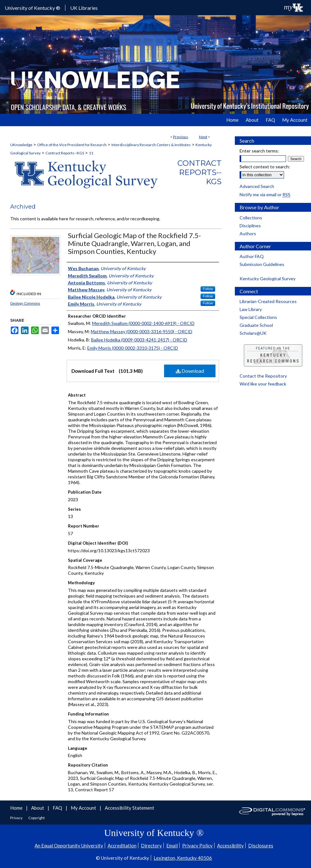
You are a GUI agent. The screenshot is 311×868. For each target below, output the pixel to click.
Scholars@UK (253, 333)
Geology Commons (25, 303)
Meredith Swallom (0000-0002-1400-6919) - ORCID (143, 323)
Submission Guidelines (262, 264)
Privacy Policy (197, 845)
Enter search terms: (259, 151)
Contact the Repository (263, 376)
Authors (248, 233)
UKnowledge (21, 145)
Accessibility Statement (129, 808)
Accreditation (122, 845)
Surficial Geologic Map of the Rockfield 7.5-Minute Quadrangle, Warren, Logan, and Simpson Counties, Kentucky (134, 243)
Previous (181, 137)
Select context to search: (265, 167)
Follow (208, 289)
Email (172, 845)
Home (17, 808)
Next (203, 137)
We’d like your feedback (263, 384)
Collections (251, 218)
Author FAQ (252, 256)
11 (91, 153)
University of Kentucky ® (33, 8)
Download (190, 371)
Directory (151, 845)
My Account (84, 808)
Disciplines (250, 226)
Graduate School (256, 325)
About (38, 808)
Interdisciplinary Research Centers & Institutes (151, 145)
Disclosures (261, 845)
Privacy (17, 818)
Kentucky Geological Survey (268, 279)
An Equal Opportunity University (69, 845)
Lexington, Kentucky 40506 (183, 858)
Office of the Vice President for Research (72, 145)
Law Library (251, 309)
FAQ (58, 808)
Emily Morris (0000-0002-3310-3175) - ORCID (133, 348)
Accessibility (230, 845)
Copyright (36, 818)
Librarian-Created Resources (268, 301)
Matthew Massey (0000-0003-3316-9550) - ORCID (142, 331)
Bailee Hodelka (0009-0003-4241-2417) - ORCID (139, 340)
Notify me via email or (265, 194)
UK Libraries (84, 8)
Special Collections (258, 317)
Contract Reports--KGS (65, 153)
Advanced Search (257, 186)
